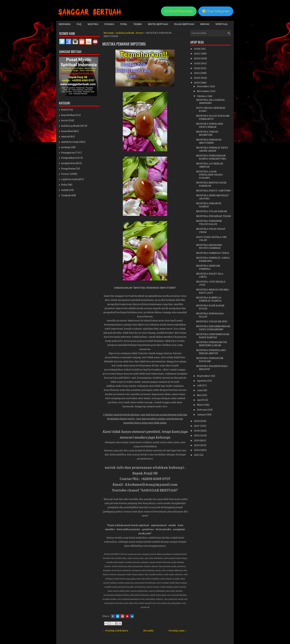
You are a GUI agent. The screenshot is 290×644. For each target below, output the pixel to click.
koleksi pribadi (125, 33)
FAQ (79, 24)
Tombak (66, 195)
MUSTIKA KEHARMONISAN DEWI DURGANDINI (213, 328)
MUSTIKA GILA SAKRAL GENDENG (211, 101)
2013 (197, 445)
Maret (201, 405)
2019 (197, 83)
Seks (64, 185)
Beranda (65, 24)
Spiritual (222, 24)
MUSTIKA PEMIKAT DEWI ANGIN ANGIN (212, 149)
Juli (199, 385)
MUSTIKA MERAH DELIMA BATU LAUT (213, 291)
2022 (197, 68)
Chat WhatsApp (179, 11)
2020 (197, 78)
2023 (197, 63)
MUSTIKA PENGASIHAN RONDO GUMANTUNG (211, 157)
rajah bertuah (69, 179)
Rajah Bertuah (184, 24)
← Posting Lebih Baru (115, 631)
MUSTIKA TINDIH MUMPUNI (207, 133)
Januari (202, 415)
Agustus (202, 381)
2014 (197, 440)
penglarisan (68, 163)
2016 (197, 431)
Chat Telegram (216, 11)
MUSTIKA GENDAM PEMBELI (208, 267)
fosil (64, 110)
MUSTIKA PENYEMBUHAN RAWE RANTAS (213, 336)
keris (64, 120)
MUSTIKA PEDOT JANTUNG (213, 191)
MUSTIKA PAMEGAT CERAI (213, 253)
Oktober (202, 96)
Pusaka (109, 24)
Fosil (124, 24)
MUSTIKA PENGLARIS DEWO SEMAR (210, 125)
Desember (204, 86)
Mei (200, 395)
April (200, 400)
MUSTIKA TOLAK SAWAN (212, 211)
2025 (197, 54)
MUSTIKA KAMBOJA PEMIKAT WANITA (209, 299)
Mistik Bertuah (158, 24)
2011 (197, 455)
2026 (197, 49)
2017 (197, 426)
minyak (66, 137)
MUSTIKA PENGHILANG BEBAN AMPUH (211, 352)
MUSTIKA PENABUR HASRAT (209, 205)
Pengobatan (68, 169)
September (204, 376)
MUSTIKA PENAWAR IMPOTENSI (124, 44)
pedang (66, 147)
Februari (203, 410)
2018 (197, 421)
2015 (197, 435)
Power (140, 33)
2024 (197, 58)
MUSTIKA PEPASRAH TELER (214, 216)
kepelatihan (68, 115)
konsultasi (67, 131)
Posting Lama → (178, 631)
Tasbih (138, 24)
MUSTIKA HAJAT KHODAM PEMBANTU (213, 117)
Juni (200, 390)
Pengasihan (68, 158)
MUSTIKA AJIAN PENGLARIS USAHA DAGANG (209, 175)
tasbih (65, 190)
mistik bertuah (70, 142)
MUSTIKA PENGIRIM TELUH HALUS (209, 223)
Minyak (205, 24)
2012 (197, 450)
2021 (197, 73)
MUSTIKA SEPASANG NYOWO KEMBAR (209, 247)
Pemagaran (68, 153)
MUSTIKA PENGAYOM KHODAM (210, 360)
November (204, 91)
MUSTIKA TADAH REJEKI (212, 321)
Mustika (93, 24)
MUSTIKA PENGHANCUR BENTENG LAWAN (212, 344)
